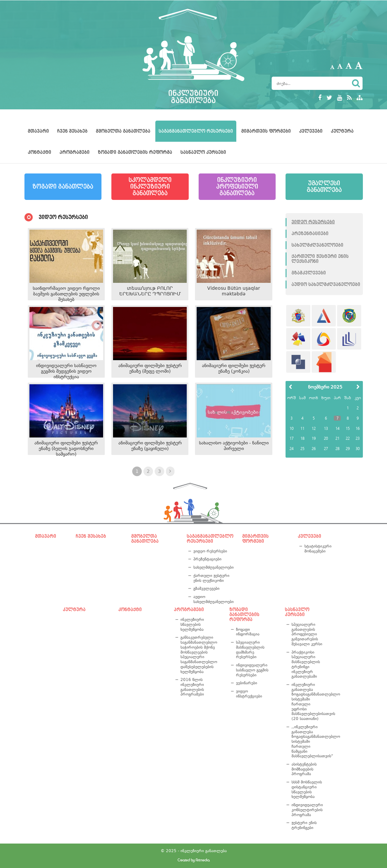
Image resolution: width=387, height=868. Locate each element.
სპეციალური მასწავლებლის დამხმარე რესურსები (250, 650)
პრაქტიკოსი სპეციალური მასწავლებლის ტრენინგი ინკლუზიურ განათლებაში (306, 664)
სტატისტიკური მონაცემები (318, 549)
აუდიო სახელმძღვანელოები (326, 284)
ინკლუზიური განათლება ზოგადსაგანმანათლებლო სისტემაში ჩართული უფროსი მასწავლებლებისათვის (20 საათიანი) (308, 702)
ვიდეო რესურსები (313, 222)
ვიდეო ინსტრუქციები (249, 694)
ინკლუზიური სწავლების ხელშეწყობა (192, 624)
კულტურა (342, 131)
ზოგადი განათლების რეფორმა (135, 152)
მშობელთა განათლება (123, 131)
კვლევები (311, 131)
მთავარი (38, 131)
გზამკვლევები (309, 273)
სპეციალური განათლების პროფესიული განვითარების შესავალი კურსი (307, 634)
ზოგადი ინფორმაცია (248, 632)
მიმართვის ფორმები (266, 131)
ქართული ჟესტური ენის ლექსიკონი (320, 259)
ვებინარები (247, 683)
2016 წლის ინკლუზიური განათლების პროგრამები (192, 687)
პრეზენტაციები (310, 234)
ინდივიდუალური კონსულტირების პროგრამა (307, 810)
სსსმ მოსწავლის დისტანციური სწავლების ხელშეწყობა (307, 789)
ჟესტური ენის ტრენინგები (304, 825)
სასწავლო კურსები (203, 152)
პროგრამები (75, 152)
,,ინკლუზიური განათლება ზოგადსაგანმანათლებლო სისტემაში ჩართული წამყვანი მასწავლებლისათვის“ (308, 741)
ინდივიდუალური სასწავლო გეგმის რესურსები (252, 670)
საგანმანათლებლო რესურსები (196, 131)
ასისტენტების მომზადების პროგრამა (304, 769)
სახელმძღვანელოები (317, 245)
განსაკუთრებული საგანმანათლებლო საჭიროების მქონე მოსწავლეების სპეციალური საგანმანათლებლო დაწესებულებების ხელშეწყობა (199, 654)
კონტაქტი (39, 152)
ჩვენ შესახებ (72, 131)
